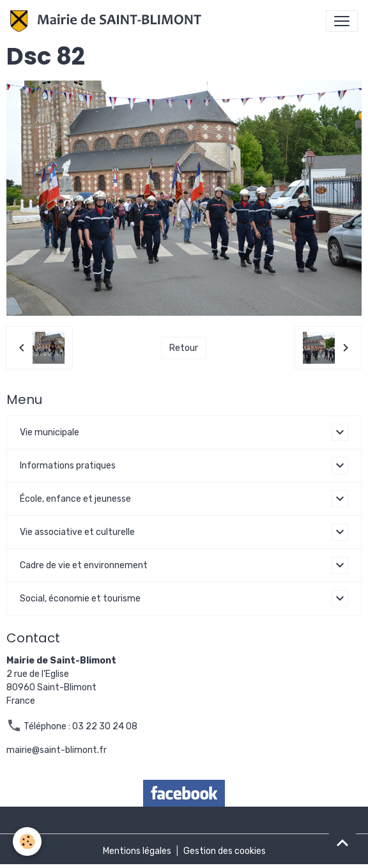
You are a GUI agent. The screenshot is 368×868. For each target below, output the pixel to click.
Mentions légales (137, 851)
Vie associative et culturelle (77, 532)
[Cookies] (27, 841)
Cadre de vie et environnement (84, 565)
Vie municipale (50, 432)
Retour (184, 348)
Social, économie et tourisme (80, 599)
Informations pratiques (68, 466)
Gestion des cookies (225, 851)
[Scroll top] (342, 842)
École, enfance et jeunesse (75, 499)
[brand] (108, 21)
